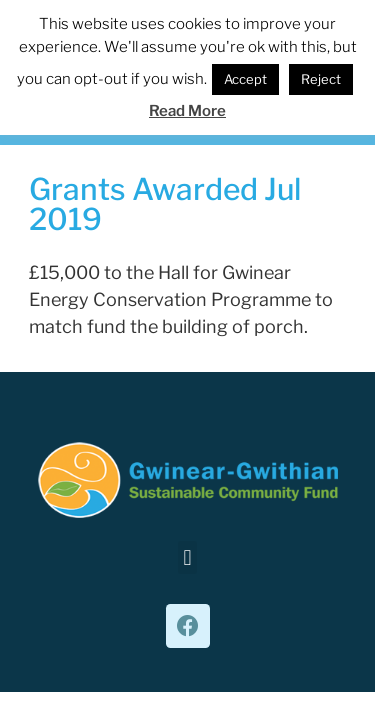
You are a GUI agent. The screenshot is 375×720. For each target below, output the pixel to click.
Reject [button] (321, 79)
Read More (187, 111)
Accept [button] (245, 79)
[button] (187, 557)
